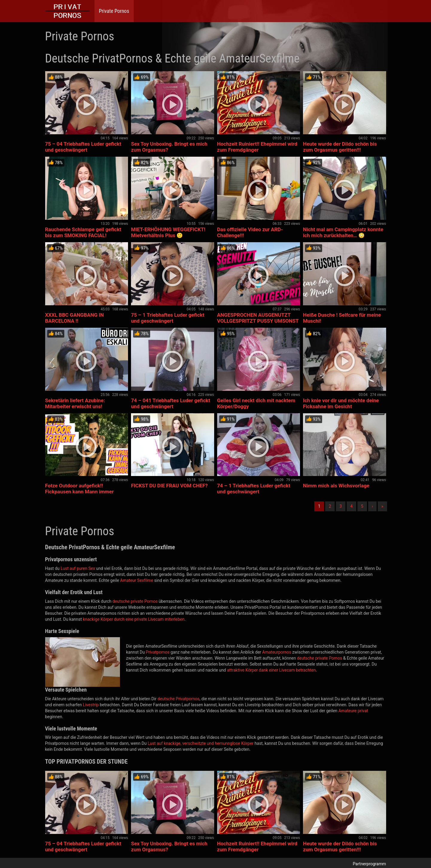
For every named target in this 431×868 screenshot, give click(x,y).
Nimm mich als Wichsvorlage (336, 486)
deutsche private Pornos (135, 601)
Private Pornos (114, 11)
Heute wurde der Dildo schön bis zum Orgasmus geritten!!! (340, 147)
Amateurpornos (277, 652)
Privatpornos (157, 652)
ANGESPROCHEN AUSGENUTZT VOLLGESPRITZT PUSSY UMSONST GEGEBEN (258, 321)
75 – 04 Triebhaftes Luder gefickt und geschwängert (83, 147)
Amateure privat (353, 711)
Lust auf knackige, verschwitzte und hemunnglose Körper (201, 743)
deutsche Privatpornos (179, 699)
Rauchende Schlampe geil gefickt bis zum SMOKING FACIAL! (83, 232)
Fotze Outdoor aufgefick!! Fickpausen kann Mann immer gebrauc (80, 492)
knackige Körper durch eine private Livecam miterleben (134, 619)
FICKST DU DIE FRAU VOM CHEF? (169, 486)
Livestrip (91, 705)
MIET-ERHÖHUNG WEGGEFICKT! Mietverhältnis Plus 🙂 (168, 232)
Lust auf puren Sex (78, 568)
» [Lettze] (382, 506)
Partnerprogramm (370, 864)
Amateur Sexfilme (137, 580)
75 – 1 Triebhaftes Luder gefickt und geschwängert (168, 318)
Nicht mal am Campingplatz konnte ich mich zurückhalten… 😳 (343, 232)
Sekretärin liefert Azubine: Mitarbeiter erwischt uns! (75, 403)
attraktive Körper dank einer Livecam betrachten (271, 670)
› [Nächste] (372, 506)
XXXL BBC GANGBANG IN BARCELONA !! (74, 318)
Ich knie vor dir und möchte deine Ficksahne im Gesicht (341, 403)
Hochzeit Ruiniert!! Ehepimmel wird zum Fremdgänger (257, 147)
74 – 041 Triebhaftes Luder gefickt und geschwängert (170, 403)
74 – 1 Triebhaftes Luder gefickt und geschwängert (254, 489)
